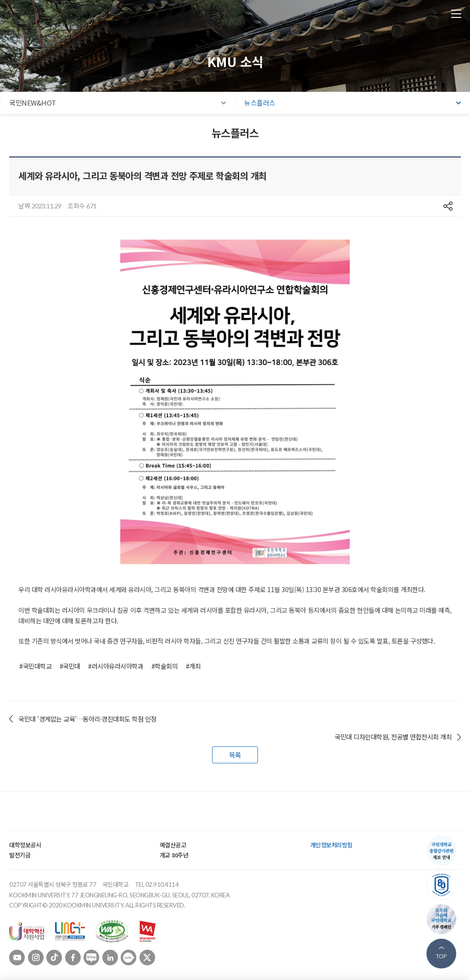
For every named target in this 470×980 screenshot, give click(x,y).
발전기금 (20, 855)
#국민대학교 (35, 666)
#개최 (193, 666)
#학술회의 (165, 666)
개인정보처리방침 (331, 845)
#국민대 (70, 666)
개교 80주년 (174, 855)
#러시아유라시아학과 (116, 666)
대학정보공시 (25, 845)
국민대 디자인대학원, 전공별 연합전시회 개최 (393, 737)
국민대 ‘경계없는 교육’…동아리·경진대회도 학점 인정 (87, 719)
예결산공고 (173, 845)
